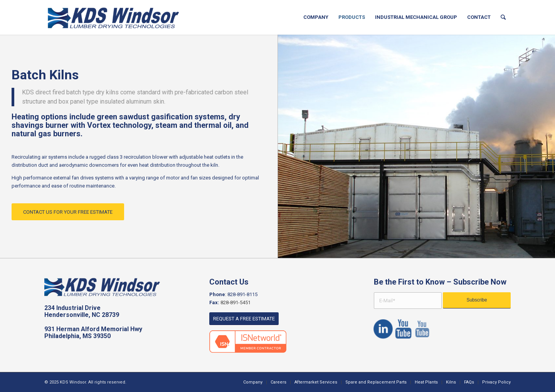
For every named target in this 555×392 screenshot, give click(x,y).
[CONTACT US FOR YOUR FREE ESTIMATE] (68, 212)
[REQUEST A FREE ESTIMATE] (244, 319)
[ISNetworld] (248, 342)
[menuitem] (316, 17)
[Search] (503, 17)
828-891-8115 (242, 294)
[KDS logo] (114, 17)
